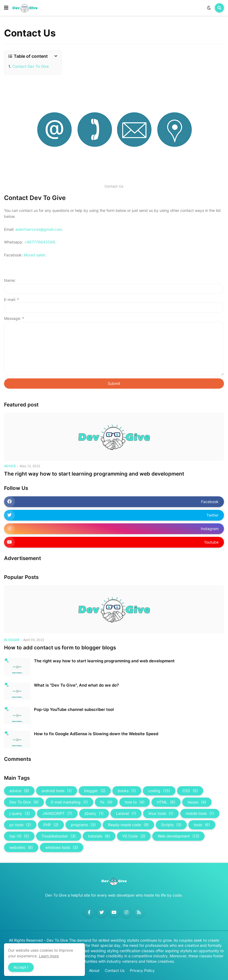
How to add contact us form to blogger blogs (60, 648)
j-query (20, 813)
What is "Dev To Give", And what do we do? (76, 685)
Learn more (49, 956)
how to (135, 802)
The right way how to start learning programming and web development (94, 474)
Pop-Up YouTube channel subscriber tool (74, 709)
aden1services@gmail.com (39, 229)
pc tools (20, 825)
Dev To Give (24, 802)
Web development (178, 836)
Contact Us (115, 970)
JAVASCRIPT (57, 813)
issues (197, 802)
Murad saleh (34, 255)
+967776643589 (40, 242)
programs (83, 825)
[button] (6, 8)
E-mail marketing (69, 802)
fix (106, 802)
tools (202, 825)
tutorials (99, 836)
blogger (95, 791)
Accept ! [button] (21, 967)
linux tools (161, 813)
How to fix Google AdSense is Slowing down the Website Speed (96, 734)
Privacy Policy (142, 970)
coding (159, 791)
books (127, 791)
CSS (190, 791)
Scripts (171, 825)
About (94, 970)
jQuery (94, 813)
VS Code (134, 836)
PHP (51, 825)
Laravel (126, 813)
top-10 (19, 836)
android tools (57, 791)
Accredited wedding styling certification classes (112, 951)
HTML (166, 802)
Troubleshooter (59, 836)
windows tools (62, 847)
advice (19, 791)
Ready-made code (128, 825)
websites (21, 847)
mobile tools (200, 813)
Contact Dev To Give (31, 66)
